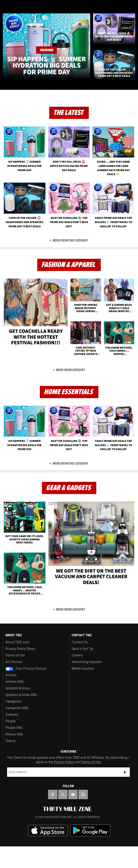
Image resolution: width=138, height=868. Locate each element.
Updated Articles (18, 710)
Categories (13, 723)
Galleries (12, 736)
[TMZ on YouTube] (73, 816)
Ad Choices (14, 683)
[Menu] (7, 7)
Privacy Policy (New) (20, 670)
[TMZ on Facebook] (53, 816)
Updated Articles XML (21, 716)
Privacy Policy (64, 784)
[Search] (131, 7)
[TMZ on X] (63, 816)
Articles (11, 697)
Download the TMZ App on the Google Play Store (90, 852)
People (10, 743)
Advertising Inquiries (87, 683)
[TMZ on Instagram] (83, 816)
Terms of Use (15, 677)
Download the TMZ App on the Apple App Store (48, 852)
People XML (14, 749)
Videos (10, 762)
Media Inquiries (83, 690)
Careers (77, 677)
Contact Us (80, 664)
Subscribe (125, 794)
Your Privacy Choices (26, 690)
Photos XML (14, 756)
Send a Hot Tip (82, 670)
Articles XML (15, 703)
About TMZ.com (17, 664)
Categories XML (17, 730)
